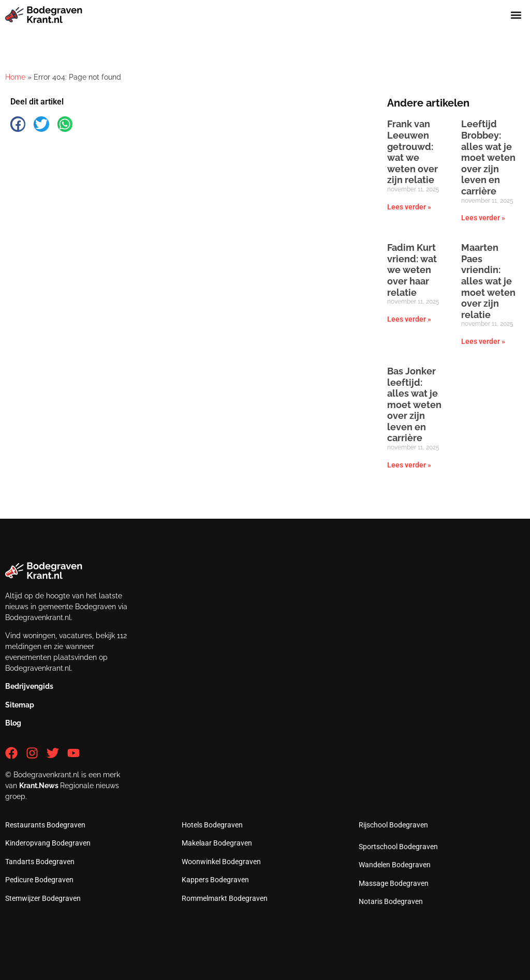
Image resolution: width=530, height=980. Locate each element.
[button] (516, 15)
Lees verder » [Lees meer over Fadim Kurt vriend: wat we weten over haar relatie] (409, 319)
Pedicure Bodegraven (39, 880)
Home (15, 77)
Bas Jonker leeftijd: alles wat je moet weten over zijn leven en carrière (414, 405)
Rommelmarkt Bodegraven (225, 898)
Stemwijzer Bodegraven (43, 898)
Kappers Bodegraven (215, 880)
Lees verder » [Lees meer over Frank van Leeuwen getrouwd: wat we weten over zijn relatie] (409, 207)
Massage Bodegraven (394, 883)
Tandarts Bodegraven (40, 862)
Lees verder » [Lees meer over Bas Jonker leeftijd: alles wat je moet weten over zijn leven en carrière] (409, 465)
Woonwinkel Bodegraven (221, 862)
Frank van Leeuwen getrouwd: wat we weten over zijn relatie (413, 152)
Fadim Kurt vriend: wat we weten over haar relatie (412, 270)
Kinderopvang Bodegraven (48, 843)
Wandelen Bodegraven (395, 865)
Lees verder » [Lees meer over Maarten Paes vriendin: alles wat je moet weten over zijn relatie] (483, 341)
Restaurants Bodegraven (45, 825)
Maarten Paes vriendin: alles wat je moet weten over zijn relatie (488, 281)
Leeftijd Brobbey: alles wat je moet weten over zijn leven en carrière (488, 157)
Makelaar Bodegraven (217, 843)
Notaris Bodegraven (391, 901)
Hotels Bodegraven (212, 825)
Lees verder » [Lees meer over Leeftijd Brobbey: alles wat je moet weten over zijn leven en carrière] (483, 218)
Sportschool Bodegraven (398, 847)
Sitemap (20, 705)
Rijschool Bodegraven (393, 825)
